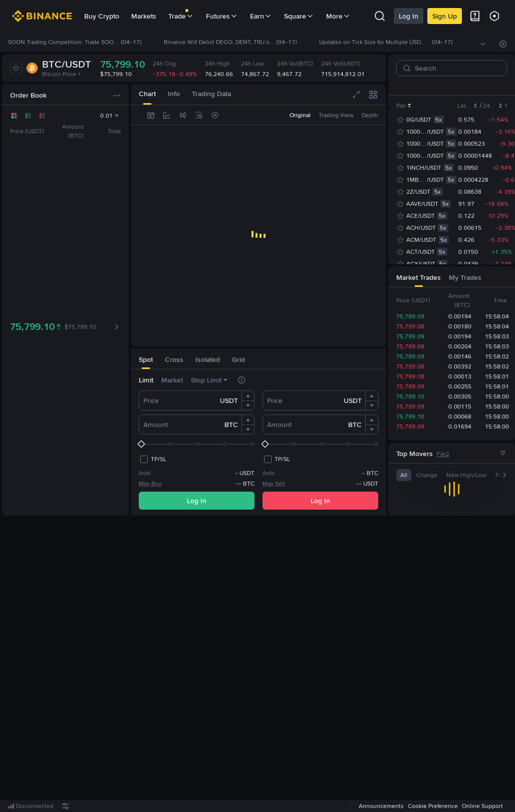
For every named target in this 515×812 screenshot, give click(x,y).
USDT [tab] (448, 86)
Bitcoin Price (62, 74)
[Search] (456, 68)
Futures (222, 16)
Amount (156, 425)
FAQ (443, 454)
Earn (261, 16)
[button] (248, 396)
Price (151, 400)
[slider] (197, 444)
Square (299, 16)
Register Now (261, 664)
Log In (409, 16)
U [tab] (468, 86)
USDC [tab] (422, 86)
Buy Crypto (102, 16)
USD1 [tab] (487, 86)
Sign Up (445, 16)
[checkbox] (153, 459)
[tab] (146, 359)
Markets (144, 16)
